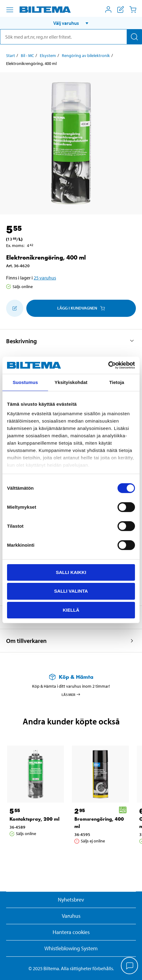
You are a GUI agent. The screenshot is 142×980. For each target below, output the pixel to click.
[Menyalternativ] (10, 10)
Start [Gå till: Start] (11, 55)
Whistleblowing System (71, 948)
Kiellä (71, 610)
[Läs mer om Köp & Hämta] (71, 677)
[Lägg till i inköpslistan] (15, 308)
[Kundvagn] (133, 9)
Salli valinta (71, 591)
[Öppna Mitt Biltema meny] (108, 9)
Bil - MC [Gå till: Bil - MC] (27, 55)
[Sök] (134, 37)
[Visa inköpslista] (121, 9)
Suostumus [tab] (25, 382)
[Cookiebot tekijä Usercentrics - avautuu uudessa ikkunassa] (108, 365)
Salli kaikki (71, 572)
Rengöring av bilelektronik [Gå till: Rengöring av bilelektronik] (86, 55)
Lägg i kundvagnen (81, 308)
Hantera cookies (71, 932)
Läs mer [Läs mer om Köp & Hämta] (71, 694)
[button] (71, 23)
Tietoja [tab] (117, 382)
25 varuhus (45, 278)
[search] (71, 37)
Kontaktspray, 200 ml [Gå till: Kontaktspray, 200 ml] (34, 819)
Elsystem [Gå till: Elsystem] (48, 55)
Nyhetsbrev (71, 900)
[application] (130, 966)
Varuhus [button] (71, 916)
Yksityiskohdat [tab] (71, 382)
